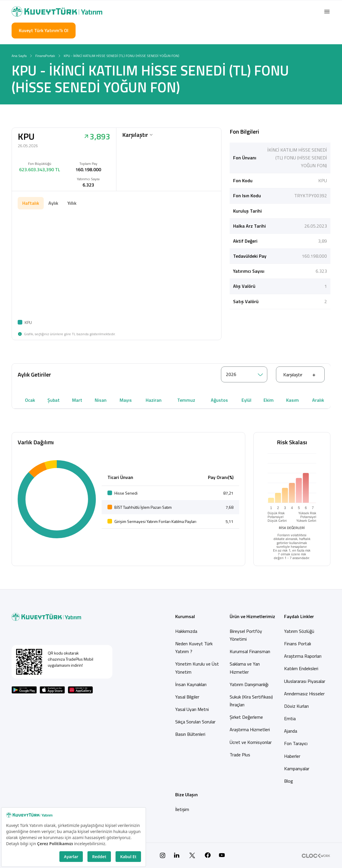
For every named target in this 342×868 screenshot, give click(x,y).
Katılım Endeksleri (301, 668)
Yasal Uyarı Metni (192, 709)
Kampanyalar (297, 769)
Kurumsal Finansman (250, 651)
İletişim (182, 809)
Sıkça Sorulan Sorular (195, 722)
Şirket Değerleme (246, 717)
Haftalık (31, 203)
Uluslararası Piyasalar (305, 681)
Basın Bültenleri (190, 734)
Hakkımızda (186, 631)
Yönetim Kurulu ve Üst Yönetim (197, 668)
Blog (289, 781)
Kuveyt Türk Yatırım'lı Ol (44, 30)
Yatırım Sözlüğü (299, 631)
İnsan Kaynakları (191, 684)
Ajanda (291, 731)
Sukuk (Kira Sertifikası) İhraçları (251, 701)
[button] (327, 12)
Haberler (292, 756)
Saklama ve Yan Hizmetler (245, 668)
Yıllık (72, 203)
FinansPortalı (45, 56)
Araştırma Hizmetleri (250, 729)
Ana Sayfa (19, 56)
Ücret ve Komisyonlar (251, 742)
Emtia (290, 718)
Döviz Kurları (296, 706)
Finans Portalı (298, 644)
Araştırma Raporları (303, 656)
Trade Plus (240, 755)
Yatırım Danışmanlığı (249, 684)
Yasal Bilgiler (187, 697)
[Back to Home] (57, 11)
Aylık (53, 203)
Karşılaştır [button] (137, 135)
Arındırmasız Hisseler (304, 694)
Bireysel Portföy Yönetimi (246, 635)
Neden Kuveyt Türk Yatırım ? (194, 647)
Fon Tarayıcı (296, 743)
